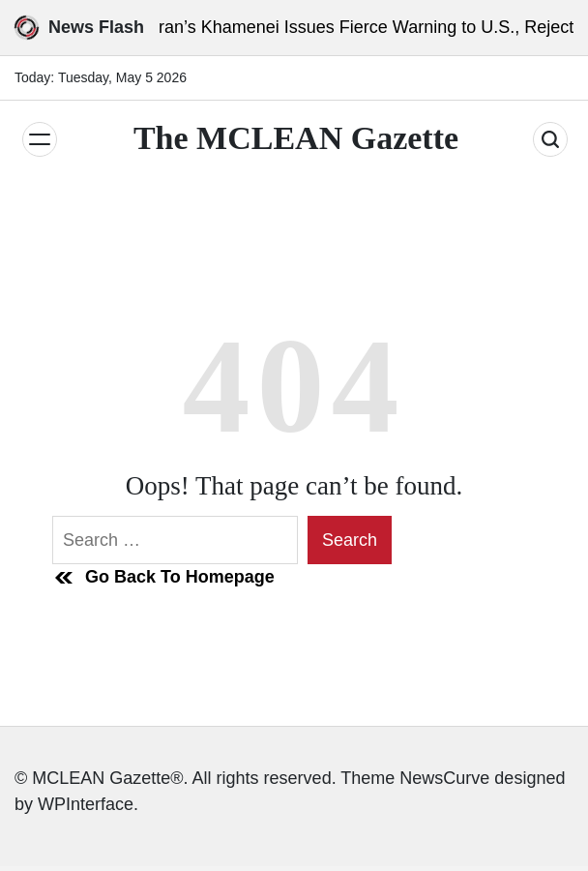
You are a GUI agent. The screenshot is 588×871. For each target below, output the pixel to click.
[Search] (550, 139)
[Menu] (40, 139)
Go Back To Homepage (163, 578)
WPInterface (86, 804)
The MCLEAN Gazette (296, 138)
